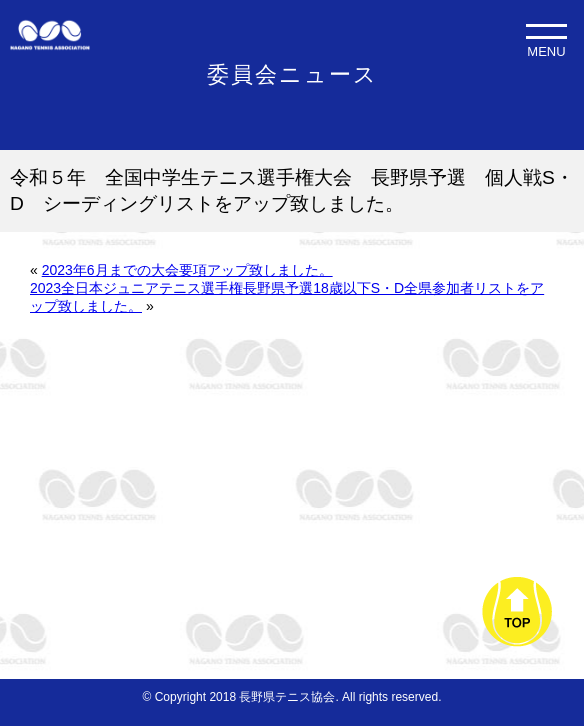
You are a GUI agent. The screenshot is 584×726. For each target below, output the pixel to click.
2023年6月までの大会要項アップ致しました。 (187, 270)
